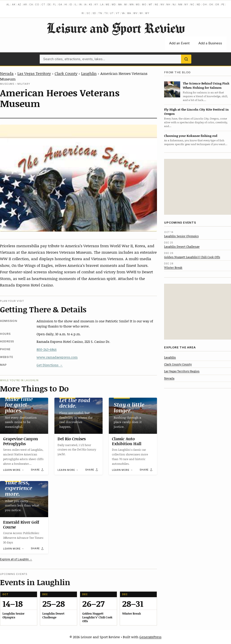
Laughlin (89, 73)
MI (126, 4)
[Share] (37, 470)
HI (66, 4)
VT (118, 13)
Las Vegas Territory (34, 73)
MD (114, 4)
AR (25, 4)
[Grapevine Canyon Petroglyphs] (24, 416)
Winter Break (173, 267)
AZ (20, 4)
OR (217, 4)
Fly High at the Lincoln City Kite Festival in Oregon (196, 111)
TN (100, 13)
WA (129, 13)
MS (138, 4)
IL (76, 4)
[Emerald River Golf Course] (24, 499)
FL (55, 4)
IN (80, 4)
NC (192, 4)
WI (141, 13)
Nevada (7, 73)
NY (186, 4)
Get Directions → (50, 365)
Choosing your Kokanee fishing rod (191, 136)
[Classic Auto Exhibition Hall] (133, 416)
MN (132, 4)
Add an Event (179, 43)
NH (168, 4)
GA (60, 4)
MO (144, 4)
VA (123, 13)
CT (43, 4)
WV (135, 13)
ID (71, 4)
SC (88, 13)
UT (112, 13)
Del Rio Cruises (72, 439)
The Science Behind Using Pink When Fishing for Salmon (206, 85)
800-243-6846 (47, 349)
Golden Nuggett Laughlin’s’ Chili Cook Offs (192, 257)
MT (151, 4)
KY (96, 4)
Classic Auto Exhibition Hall (127, 441)
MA (120, 4)
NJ (174, 4)
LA (102, 4)
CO (37, 4)
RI (83, 13)
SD (94, 13)
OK (211, 4)
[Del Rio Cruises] (78, 416)
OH (205, 4)
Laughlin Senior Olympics (181, 236)
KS (91, 4)
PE (223, 4)
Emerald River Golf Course (21, 525)
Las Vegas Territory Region (182, 371)
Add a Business (210, 43)
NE (157, 4)
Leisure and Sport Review (116, 28)
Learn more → (14, 470)
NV (162, 4)
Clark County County (178, 364)
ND (199, 4)
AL (8, 4)
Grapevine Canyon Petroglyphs (21, 441)
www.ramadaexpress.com (57, 357)
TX (106, 13)
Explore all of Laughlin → (16, 559)
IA (85, 4)
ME (108, 4)
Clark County (66, 73)
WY (147, 13)
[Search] (186, 59)
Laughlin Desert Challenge (182, 247)
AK (14, 4)
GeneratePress (150, 637)
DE (49, 4)
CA (31, 4)
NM (180, 4)
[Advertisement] (198, 187)
